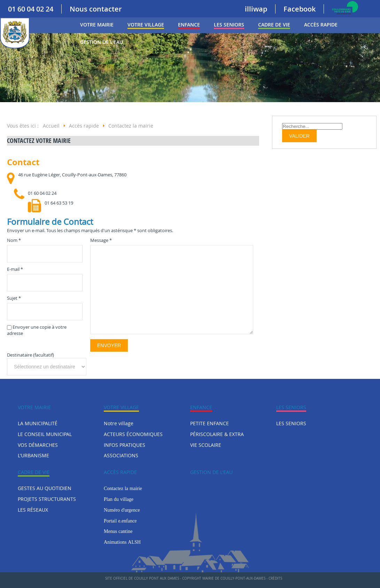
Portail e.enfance (120, 521)
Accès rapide (321, 25)
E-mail (15, 269)
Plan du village (119, 499)
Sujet (14, 298)
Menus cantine (118, 531)
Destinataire (20, 355)
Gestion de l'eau (102, 42)
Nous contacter (96, 9)
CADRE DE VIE (274, 25)
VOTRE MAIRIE (97, 25)
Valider (299, 136)
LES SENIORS (229, 25)
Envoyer (109, 345)
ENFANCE (189, 25)
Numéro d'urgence (122, 510)
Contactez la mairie (123, 488)
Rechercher (282, 123)
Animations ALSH (122, 542)
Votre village (146, 25)
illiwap (256, 9)
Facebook (300, 9)
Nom (14, 240)
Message (101, 240)
